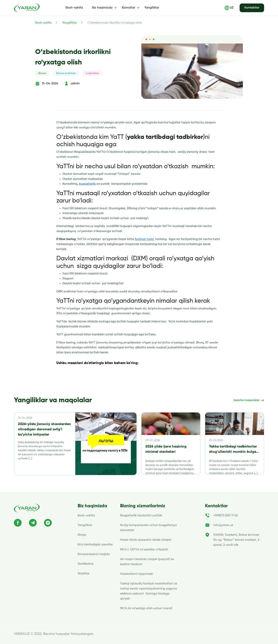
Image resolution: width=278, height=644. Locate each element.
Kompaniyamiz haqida (94, 554)
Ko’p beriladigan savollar (95, 545)
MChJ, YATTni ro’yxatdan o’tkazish (144, 550)
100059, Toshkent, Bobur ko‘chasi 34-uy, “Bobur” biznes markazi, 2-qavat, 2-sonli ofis (237, 540)
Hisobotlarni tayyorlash (137, 574)
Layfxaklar (92, 73)
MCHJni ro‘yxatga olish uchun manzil (147, 608)
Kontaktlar (252, 8)
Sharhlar (83, 574)
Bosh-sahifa (74, 8)
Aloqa (82, 535)
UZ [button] (229, 8)
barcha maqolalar (249, 400)
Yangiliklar (152, 8)
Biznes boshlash (66, 73)
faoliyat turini (145, 239)
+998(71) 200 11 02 (225, 516)
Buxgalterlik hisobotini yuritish (141, 516)
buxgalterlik (88, 184)
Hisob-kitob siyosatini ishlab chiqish (146, 540)
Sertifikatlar (86, 564)
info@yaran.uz (223, 525)
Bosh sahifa (43, 23)
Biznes (42, 73)
